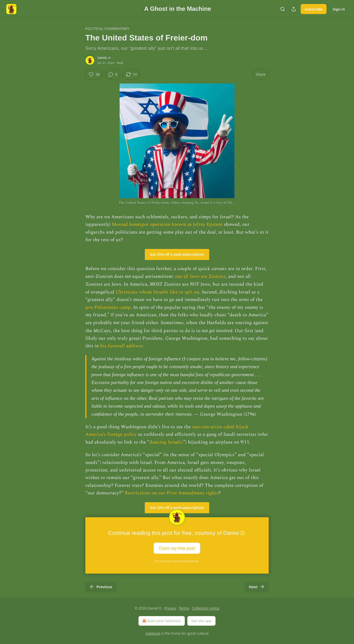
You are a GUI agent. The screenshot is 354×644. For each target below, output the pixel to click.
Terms (184, 608)
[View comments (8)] (113, 74)
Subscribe (314, 9)
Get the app (201, 621)
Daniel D (104, 58)
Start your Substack (161, 621)
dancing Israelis (166, 442)
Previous (101, 587)
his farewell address (121, 346)
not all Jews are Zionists (200, 276)
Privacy (170, 608)
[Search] (282, 9)
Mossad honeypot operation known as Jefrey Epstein (167, 224)
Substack (153, 633)
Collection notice (206, 608)
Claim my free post (177, 548)
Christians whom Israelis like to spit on (157, 292)
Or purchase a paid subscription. (177, 561)
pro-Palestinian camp (108, 307)
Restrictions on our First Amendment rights (171, 493)
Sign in (339, 9)
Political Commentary (107, 29)
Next (257, 587)
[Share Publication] (294, 9)
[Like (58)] (94, 74)
